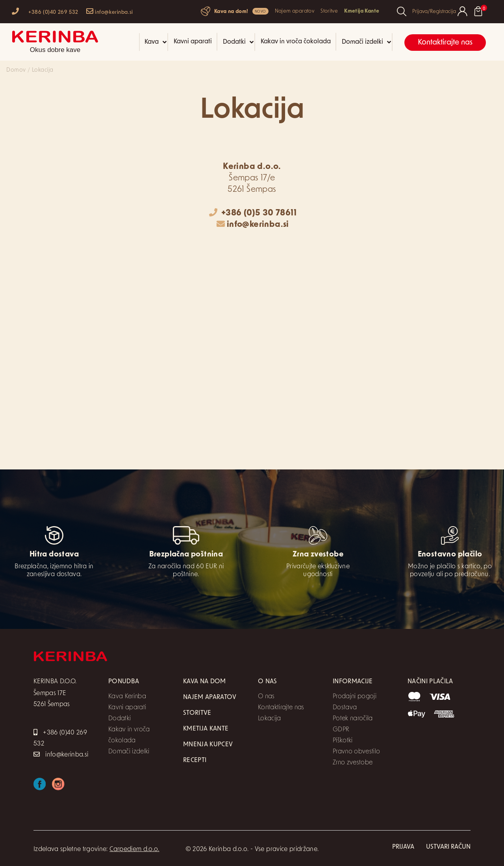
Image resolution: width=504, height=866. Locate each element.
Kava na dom (205, 682)
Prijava (403, 847)
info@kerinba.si (110, 11)
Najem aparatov (295, 11)
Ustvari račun (448, 847)
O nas (266, 697)
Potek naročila (353, 719)
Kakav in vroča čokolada (296, 42)
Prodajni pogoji (355, 697)
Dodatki (238, 42)
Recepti (195, 760)
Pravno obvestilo (356, 752)
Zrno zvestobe (353, 763)
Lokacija (270, 719)
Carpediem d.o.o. (134, 849)
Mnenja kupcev (208, 745)
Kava (156, 42)
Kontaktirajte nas (445, 43)
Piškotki (343, 741)
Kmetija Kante (362, 11)
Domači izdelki (366, 42)
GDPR (341, 730)
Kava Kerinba (127, 697)
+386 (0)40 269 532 (45, 11)
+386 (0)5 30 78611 (253, 213)
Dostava (345, 708)
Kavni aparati (193, 42)
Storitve (329, 11)
